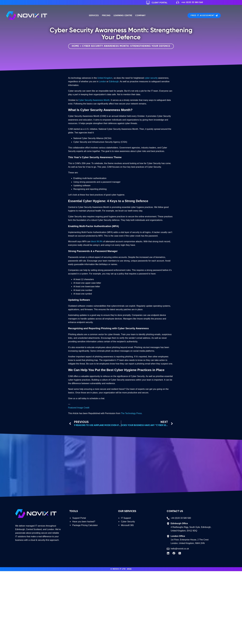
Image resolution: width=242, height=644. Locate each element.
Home (75, 46)
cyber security (151, 78)
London (102, 82)
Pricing (106, 16)
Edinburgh (114, 82)
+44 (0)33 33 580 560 (192, 2)
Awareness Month (101, 100)
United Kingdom (105, 78)
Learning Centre (123, 16)
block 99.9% (97, 241)
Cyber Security (85, 100)
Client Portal (160, 3)
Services (94, 16)
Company (140, 16)
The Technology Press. (132, 413)
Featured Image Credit (79, 408)
